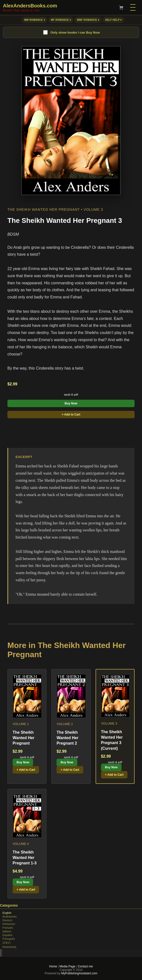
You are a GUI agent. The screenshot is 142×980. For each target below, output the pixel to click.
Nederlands (9, 947)
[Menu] (133, 7)
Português (9, 939)
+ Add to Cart (71, 415)
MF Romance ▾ (61, 20)
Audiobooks (10, 917)
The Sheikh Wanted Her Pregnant (23, 738)
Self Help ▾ (113, 20)
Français (8, 928)
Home (53, 966)
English (7, 913)
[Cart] (121, 7)
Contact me (85, 966)
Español (7, 935)
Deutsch (7, 920)
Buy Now (71, 403)
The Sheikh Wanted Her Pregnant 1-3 (25, 858)
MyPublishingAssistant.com (79, 973)
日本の (7, 943)
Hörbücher (9, 924)
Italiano (7, 931)
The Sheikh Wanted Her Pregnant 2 (67, 738)
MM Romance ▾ (35, 20)
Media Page (67, 966)
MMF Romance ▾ (88, 20)
